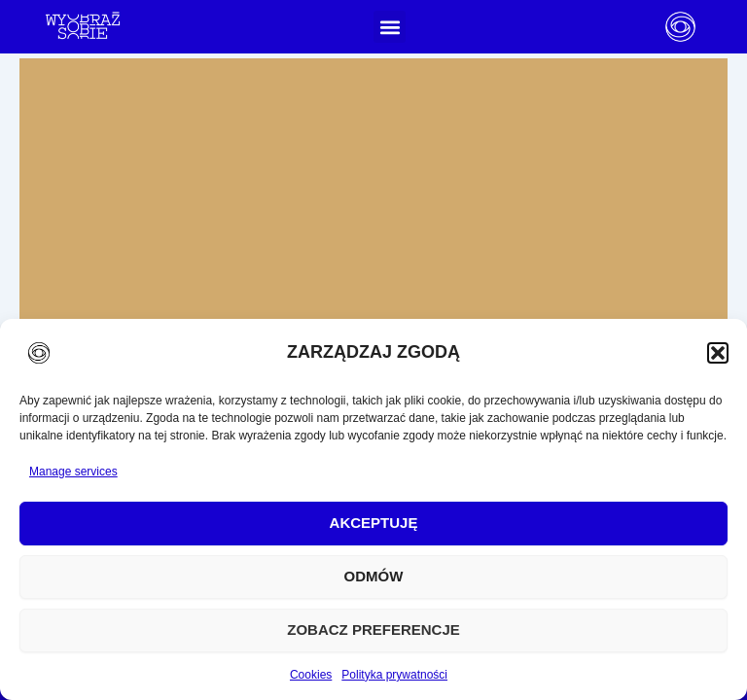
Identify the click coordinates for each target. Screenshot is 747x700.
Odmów (374, 576)
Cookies (311, 675)
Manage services (73, 472)
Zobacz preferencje (373, 630)
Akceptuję (374, 523)
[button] (718, 353)
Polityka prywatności (394, 675)
